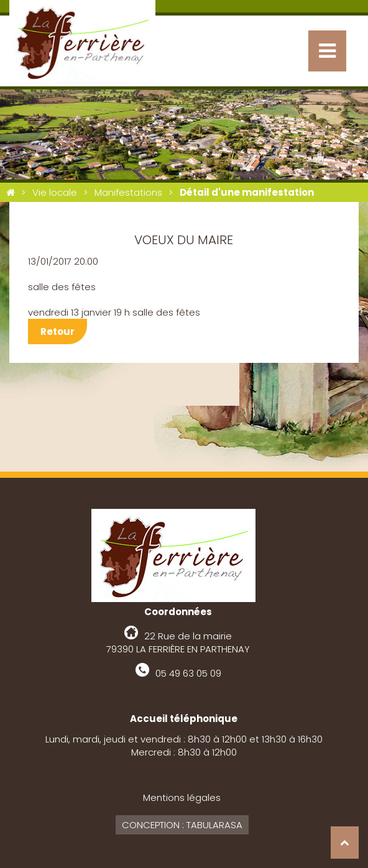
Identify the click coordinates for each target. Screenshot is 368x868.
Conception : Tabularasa (182, 825)
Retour (57, 331)
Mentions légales (182, 797)
